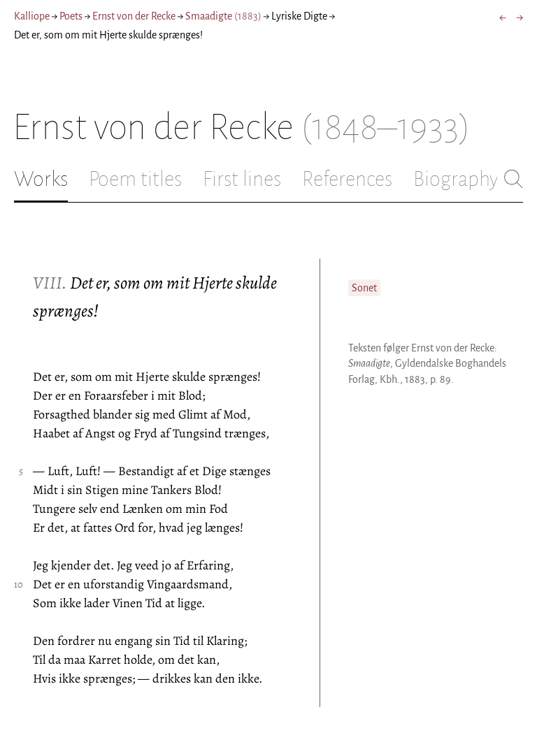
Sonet (364, 288)
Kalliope (32, 16)
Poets (71, 16)
